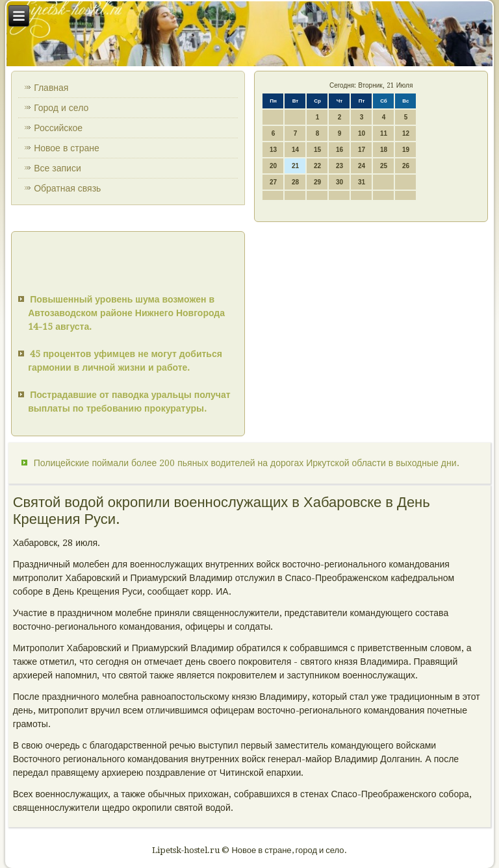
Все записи (58, 168)
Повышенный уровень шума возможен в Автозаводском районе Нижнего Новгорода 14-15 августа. (126, 313)
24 (362, 166)
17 (362, 150)
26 (406, 166)
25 (384, 166)
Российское (58, 128)
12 (406, 133)
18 (384, 150)
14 (295, 150)
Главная (51, 88)
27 (273, 182)
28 (295, 182)
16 (339, 150)
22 (317, 166)
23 (339, 166)
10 (362, 133)
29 (317, 182)
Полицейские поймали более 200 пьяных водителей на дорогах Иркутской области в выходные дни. (247, 463)
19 (406, 150)
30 (339, 182)
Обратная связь (67, 188)
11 (384, 133)
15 (317, 150)
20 (273, 166)
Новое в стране (67, 148)
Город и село (61, 108)
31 (362, 182)
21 (295, 166)
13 (273, 150)
